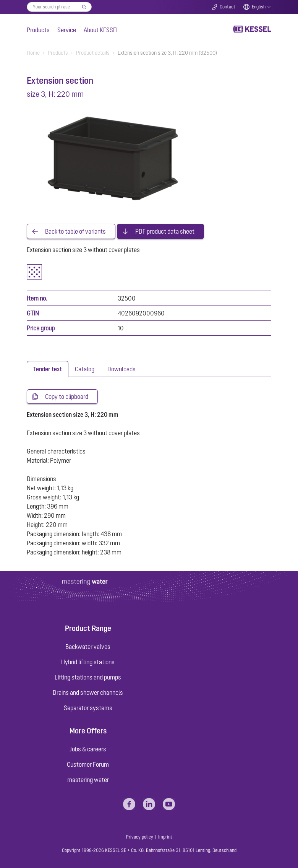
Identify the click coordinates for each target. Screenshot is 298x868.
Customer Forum (88, 764)
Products (38, 30)
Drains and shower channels (88, 692)
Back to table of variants (75, 231)
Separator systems (88, 708)
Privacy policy (140, 837)
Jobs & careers (88, 749)
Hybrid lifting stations (88, 662)
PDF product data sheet (165, 231)
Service (67, 30)
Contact (228, 7)
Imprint (165, 837)
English (259, 7)
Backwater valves (88, 647)
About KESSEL (101, 30)
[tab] (48, 369)
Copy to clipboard (67, 397)
